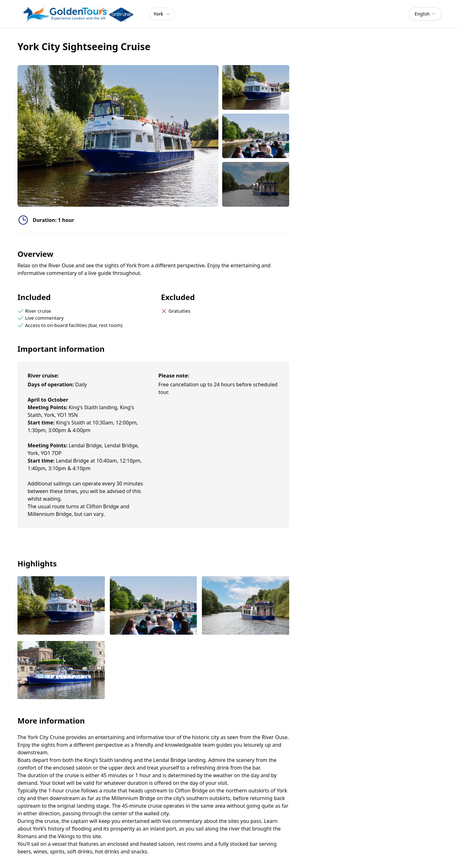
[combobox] (425, 14)
